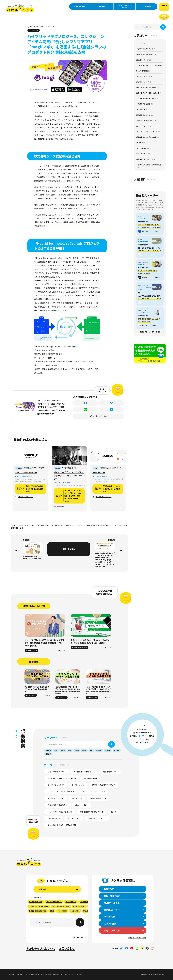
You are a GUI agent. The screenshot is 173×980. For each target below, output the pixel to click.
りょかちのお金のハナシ (57, 805)
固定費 (77, 750)
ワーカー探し (102, 6)
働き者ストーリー (112, 910)
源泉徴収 (108, 750)
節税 (91, 750)
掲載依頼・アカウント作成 (137, 938)
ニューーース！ (81, 805)
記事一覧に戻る (69, 549)
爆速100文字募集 (112, 903)
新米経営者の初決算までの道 (91, 812)
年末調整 (99, 750)
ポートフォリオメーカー (124, 6)
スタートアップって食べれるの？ (61, 792)
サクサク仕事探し (80, 6)
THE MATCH (77, 798)
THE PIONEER (54, 818)
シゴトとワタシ (74, 818)
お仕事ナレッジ (78, 785)
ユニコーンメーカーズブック (94, 792)
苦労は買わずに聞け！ (97, 818)
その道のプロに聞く (56, 798)
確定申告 (117, 750)
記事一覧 (43, 889)
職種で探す (109, 889)
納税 (56, 750)
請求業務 (48, 750)
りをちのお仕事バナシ (57, 772)
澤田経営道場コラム (98, 798)
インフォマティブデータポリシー (52, 974)
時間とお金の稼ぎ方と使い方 (104, 785)
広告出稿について (79, 937)
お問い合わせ (67, 948)
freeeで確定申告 (91, 778)
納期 (70, 750)
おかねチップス (29, 862)
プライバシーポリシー (32, 974)
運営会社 (12, 974)
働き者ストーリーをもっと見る (150, 332)
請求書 (84, 750)
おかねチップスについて (41, 948)
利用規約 (20, 974)
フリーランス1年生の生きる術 (60, 812)
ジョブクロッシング (56, 785)
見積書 (63, 750)
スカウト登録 (147, 6)
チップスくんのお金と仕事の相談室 (62, 825)
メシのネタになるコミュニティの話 (62, 778)
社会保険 (48, 754)
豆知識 (114, 812)
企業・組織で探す (112, 896)
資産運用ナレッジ (110, 772)
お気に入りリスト (112, 930)
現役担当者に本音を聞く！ (84, 772)
